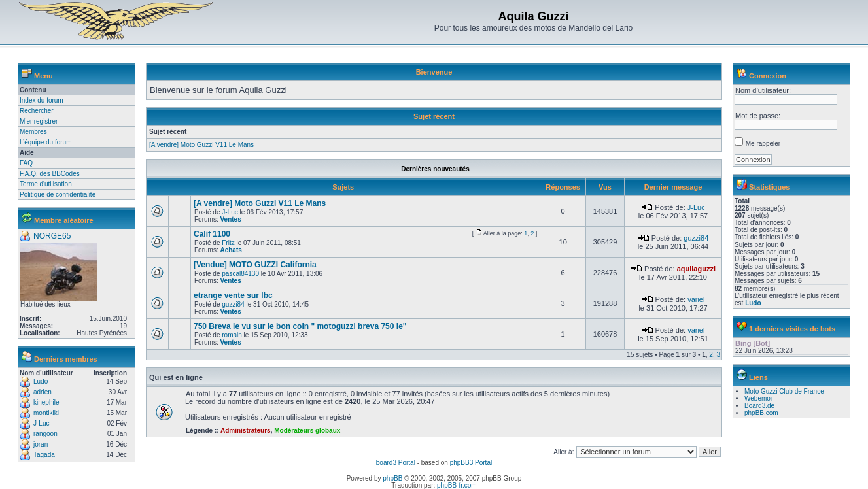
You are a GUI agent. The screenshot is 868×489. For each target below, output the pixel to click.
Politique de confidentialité (58, 194)
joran (41, 444)
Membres (33, 132)
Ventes (230, 219)
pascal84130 (240, 274)
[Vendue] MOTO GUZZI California (255, 265)
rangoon (45, 434)
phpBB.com (761, 413)
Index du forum (42, 100)
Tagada (44, 455)
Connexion (768, 76)
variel (696, 299)
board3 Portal (396, 463)
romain (232, 335)
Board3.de (759, 406)
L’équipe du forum (46, 142)
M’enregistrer (39, 121)
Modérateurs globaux (307, 430)
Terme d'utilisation (46, 184)
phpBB (392, 478)
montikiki (46, 413)
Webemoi (758, 398)
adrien (43, 392)
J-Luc (41, 423)
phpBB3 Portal (471, 463)
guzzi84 (696, 238)
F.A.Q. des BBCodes (50, 174)
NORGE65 (52, 236)
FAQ (26, 163)
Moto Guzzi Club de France (784, 391)
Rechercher (37, 111)
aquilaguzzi (696, 269)
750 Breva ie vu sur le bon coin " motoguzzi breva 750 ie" (300, 326)
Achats (231, 250)
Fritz (228, 243)
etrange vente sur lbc (233, 295)
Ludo (41, 381)
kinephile (46, 402)
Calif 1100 (212, 234)
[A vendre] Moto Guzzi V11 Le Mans (201, 145)
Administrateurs (246, 430)
